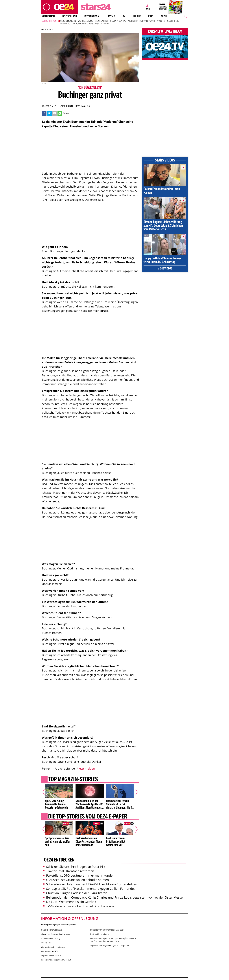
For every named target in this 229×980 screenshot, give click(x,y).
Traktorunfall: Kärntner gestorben (69, 871)
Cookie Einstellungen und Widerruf (56, 960)
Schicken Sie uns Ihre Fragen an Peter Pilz (74, 867)
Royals (111, 16)
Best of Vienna (102, 24)
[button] (46, 7)
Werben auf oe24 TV (50, 951)
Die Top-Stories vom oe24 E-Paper (88, 817)
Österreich (49, 16)
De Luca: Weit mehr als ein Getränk (70, 902)
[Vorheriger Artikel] (46, 792)
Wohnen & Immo (86, 21)
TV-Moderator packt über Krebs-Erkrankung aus (79, 906)
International (92, 16)
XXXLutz (161, 21)
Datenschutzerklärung (51, 938)
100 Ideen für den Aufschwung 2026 (76, 24)
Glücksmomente (68, 21)
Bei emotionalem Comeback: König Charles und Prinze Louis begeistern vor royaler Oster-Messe (113, 897)
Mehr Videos (165, 269)
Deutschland (70, 16)
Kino (151, 16)
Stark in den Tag (118, 21)
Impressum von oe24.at (51, 956)
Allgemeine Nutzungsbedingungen (56, 934)
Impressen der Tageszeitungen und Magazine (109, 945)
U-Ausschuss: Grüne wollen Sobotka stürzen (76, 880)
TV (124, 16)
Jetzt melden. (87, 769)
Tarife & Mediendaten (99, 934)
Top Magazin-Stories (73, 779)
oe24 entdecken (59, 860)
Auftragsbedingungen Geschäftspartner (59, 924)
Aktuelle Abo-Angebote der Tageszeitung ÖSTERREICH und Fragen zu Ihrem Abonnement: (113, 940)
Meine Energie (102, 21)
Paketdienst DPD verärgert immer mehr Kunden (79, 875)
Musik (164, 16)
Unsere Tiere (173, 21)
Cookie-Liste (46, 943)
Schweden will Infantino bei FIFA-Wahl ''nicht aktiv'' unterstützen (90, 884)
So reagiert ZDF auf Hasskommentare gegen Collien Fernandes (89, 889)
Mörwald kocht (147, 21)
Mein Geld (133, 21)
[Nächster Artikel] (134, 792)
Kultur (137, 16)
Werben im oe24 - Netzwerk (53, 947)
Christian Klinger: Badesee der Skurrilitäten (75, 893)
